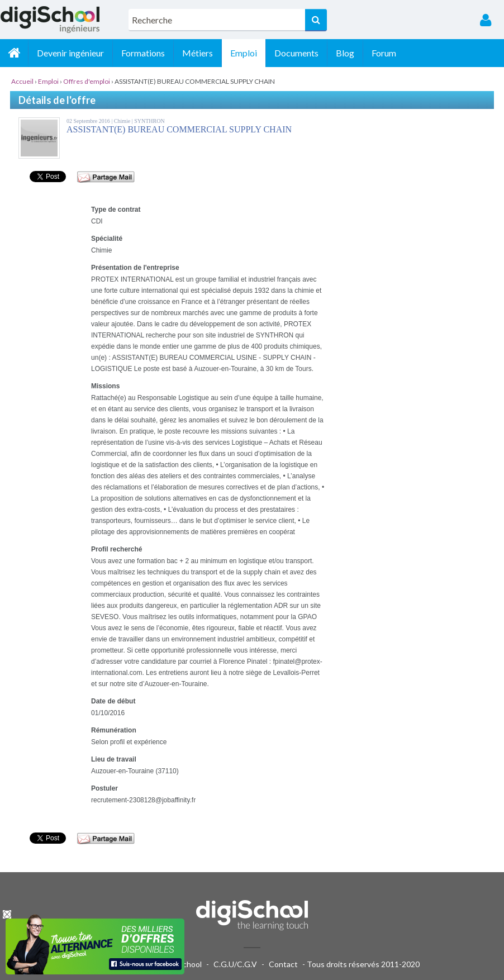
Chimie (123, 121)
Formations (143, 53)
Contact (283, 964)
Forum (384, 53)
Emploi (244, 53)
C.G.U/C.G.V (235, 964)
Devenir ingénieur (70, 53)
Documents (296, 53)
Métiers (198, 53)
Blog (345, 53)
